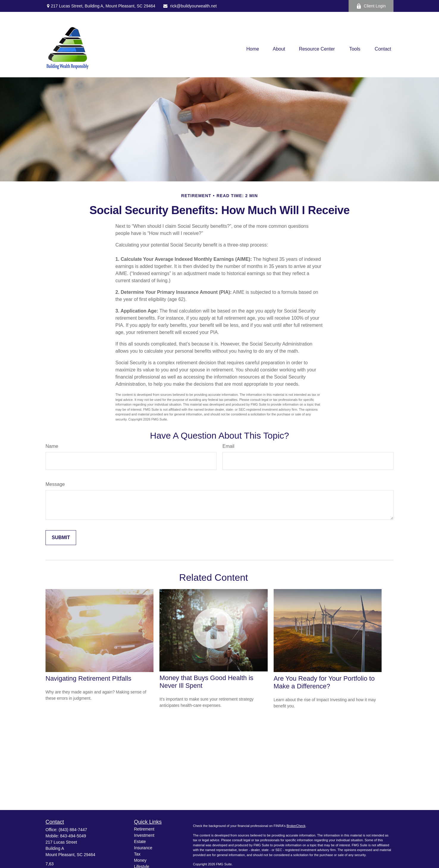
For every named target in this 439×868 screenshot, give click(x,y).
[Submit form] (61, 538)
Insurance (143, 848)
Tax (137, 854)
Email (228, 446)
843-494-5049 (73, 836)
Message (55, 484)
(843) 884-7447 (73, 830)
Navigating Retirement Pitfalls (88, 678)
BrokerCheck (296, 826)
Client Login (371, 6)
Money (140, 860)
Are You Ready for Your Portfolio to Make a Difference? (324, 682)
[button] (253, 49)
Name (52, 446)
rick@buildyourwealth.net (190, 6)
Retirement (144, 829)
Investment (144, 835)
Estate (140, 842)
